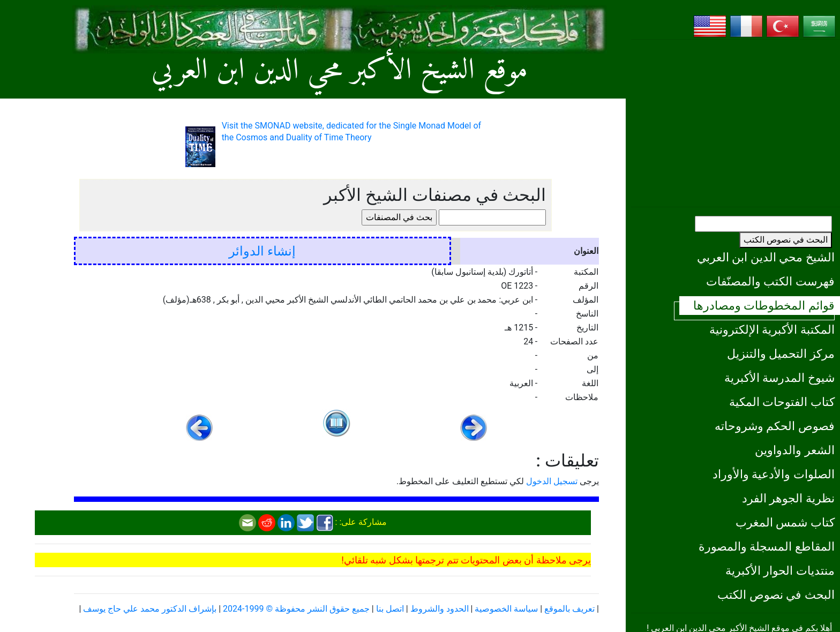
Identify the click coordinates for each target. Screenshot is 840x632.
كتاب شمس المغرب (785, 522)
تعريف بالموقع (569, 609)
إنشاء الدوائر (262, 251)
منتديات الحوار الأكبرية (780, 570)
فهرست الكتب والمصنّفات (770, 281)
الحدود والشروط (440, 609)
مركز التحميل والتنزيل (781, 353)
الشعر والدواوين (795, 450)
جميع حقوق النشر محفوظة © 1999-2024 (296, 609)
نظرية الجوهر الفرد (788, 498)
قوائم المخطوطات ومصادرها (764, 305)
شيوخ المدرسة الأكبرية (779, 378)
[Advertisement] (736, 123)
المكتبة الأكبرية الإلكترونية (772, 329)
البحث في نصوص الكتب (786, 240)
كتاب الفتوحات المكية (782, 402)
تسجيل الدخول (552, 481)
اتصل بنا (390, 609)
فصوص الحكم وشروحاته (775, 426)
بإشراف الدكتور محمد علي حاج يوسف (150, 609)
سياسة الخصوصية (506, 609)
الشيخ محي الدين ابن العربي (766, 257)
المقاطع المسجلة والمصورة (767, 546)
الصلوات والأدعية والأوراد (774, 474)
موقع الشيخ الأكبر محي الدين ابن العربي (340, 71)
